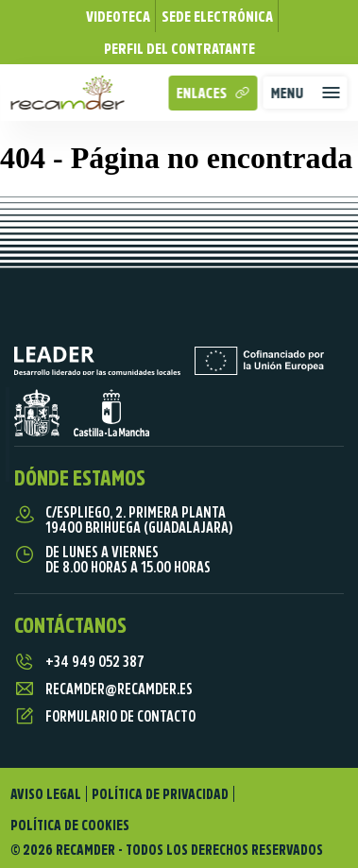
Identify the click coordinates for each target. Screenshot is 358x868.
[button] (306, 93)
